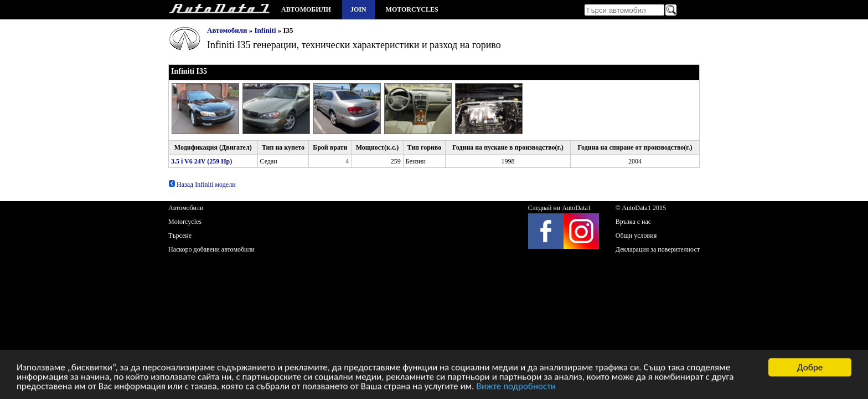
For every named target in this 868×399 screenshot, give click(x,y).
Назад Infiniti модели (202, 185)
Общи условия (636, 236)
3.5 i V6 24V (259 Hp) (201, 161)
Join (358, 9)
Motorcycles (412, 9)
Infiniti (265, 30)
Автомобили (306, 9)
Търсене (180, 236)
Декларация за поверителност (658, 249)
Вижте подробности (516, 388)
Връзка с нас (633, 222)
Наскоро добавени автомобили (211, 249)
